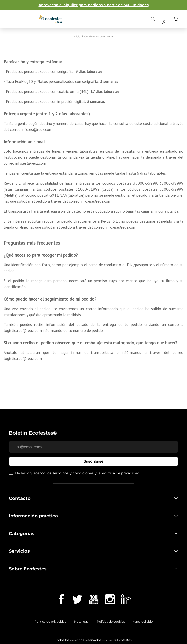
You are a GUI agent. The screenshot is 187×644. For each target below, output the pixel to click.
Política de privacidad (120, 473)
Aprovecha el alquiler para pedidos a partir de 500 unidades (94, 5)
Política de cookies (111, 621)
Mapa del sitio (143, 621)
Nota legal (82, 621)
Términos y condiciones (73, 473)
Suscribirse (93, 461)
